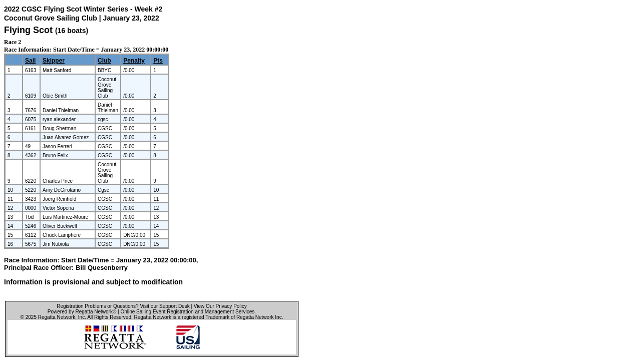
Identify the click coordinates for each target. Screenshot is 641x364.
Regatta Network (57, 317)
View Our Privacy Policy (220, 306)
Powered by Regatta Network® (82, 312)
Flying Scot (28, 30)
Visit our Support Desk (165, 306)
